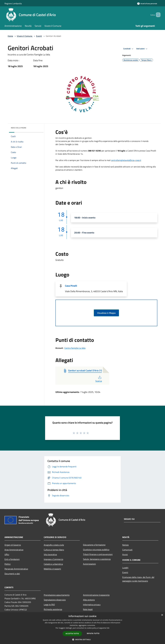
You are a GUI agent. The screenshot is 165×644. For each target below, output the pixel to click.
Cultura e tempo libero (54, 550)
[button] (82, 639)
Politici (8, 564)
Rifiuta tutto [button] (93, 633)
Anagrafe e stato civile (54, 545)
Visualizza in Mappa (106, 313)
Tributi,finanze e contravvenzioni (98, 554)
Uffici (7, 554)
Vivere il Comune (25, 36)
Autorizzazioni (89, 564)
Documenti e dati (12, 574)
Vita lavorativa (50, 554)
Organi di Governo (13, 545)
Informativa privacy (92, 605)
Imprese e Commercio (53, 559)
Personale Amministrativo (16, 569)
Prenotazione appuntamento (57, 595)
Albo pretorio (89, 600)
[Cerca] (157, 15)
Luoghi (125, 568)
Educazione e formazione (94, 545)
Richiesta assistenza (53, 609)
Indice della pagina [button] (19, 128)
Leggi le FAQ (49, 605)
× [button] (162, 615)
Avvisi (125, 554)
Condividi (129, 49)
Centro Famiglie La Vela (75, 348)
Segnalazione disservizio (55, 600)
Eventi (39, 36)
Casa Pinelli (71, 286)
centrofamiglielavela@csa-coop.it (126, 160)
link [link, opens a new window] (108, 628)
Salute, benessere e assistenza (97, 559)
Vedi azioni (142, 49)
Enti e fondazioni (12, 559)
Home (10, 36)
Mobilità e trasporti (52, 569)
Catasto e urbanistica (53, 564)
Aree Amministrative (14, 550)
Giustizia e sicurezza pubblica (96, 550)
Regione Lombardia (13, 3)
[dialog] (82, 628)
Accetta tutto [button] (72, 634)
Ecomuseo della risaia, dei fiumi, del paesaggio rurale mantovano (138, 579)
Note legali (88, 609)
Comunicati (127, 550)
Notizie (125, 545)
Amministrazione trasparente (96, 595)
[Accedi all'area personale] (147, 4)
